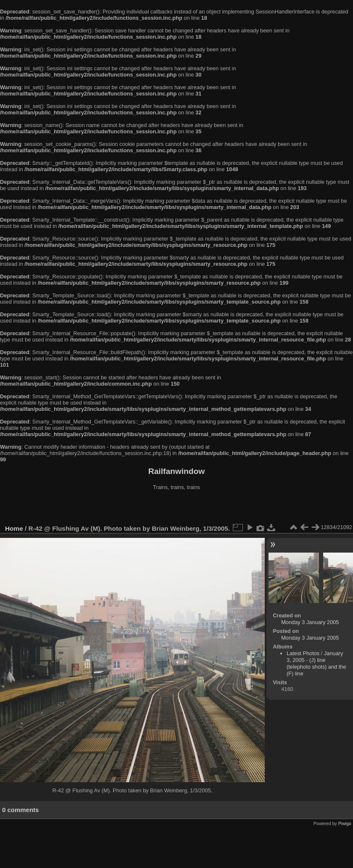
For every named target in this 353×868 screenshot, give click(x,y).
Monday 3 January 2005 (310, 622)
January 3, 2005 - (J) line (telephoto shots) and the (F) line (316, 663)
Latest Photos (303, 653)
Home (14, 528)
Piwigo (345, 823)
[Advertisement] (176, 508)
